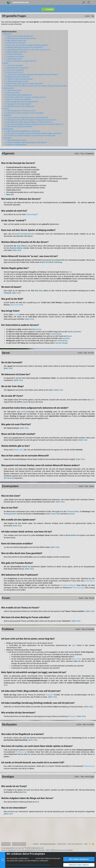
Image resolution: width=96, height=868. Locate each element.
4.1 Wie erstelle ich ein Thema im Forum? (20, 111)
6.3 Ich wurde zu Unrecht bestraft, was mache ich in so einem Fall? (30, 136)
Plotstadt (7, 293)
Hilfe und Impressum (75, 844)
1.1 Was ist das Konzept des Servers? (19, 36)
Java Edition (22, 246)
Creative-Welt (55, 514)
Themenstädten (73, 511)
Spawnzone (37, 329)
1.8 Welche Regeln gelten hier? (16, 52)
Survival (24, 412)
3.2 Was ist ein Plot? (12, 93)
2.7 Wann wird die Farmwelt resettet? (19, 79)
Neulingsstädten (10, 514)
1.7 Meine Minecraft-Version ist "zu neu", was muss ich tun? (27, 50)
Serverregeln (32, 214)
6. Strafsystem (8, 129)
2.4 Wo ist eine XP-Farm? (14, 72)
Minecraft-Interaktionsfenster (23, 234)
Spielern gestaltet (74, 332)
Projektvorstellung (68, 585)
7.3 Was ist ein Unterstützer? (15, 145)
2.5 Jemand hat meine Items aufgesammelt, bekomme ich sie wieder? (31, 75)
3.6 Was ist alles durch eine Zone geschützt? (21, 102)
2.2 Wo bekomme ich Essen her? (17, 68)
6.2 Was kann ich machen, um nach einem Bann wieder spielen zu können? (33, 133)
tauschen (66, 338)
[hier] (70, 272)
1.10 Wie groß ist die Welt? (14, 56)
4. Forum (5, 108)
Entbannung (21, 752)
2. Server (5, 63)
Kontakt (36, 844)
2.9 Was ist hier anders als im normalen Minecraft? (24, 84)
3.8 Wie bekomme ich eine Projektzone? (19, 106)
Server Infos (76, 659)
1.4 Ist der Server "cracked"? (15, 43)
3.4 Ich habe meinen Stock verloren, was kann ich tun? (25, 97)
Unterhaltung (62, 341)
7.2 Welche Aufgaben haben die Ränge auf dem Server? (26, 142)
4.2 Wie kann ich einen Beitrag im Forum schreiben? (24, 113)
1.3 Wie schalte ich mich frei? (15, 41)
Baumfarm (73, 535)
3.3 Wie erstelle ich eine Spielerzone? (18, 95)
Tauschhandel (56, 334)
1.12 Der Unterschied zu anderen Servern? (20, 61)
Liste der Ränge (61, 343)
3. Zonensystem (8, 88)
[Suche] (93, 2)
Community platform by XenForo (22, 848)
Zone (41, 291)
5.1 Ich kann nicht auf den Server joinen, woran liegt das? (26, 118)
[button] (3, 2)
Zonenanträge (78, 588)
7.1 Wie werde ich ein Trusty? (15, 140)
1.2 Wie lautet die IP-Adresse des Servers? (20, 38)
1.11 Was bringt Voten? (13, 59)
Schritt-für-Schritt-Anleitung (51, 262)
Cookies (6, 844)
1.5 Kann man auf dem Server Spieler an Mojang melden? (26, 45)
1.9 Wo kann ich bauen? (14, 54)
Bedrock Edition (16, 248)
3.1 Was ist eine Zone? (13, 90)
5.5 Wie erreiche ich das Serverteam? (18, 127)
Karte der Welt (17, 305)
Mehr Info (10, 195)
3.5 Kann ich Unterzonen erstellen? (18, 99)
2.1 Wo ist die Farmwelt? (14, 65)
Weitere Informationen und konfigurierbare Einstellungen (28, 865)
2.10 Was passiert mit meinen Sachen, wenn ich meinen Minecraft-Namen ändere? (36, 86)
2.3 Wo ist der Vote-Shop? (14, 70)
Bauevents (71, 514)
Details (70, 850)
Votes (16, 314)
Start (86, 844)
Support (50, 695)
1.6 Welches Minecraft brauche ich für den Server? (24, 47)
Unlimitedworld (19, 844)
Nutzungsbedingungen (48, 844)
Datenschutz (62, 844)
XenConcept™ (40, 850)
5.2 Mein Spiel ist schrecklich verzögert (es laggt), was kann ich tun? (30, 120)
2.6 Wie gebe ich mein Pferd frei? (17, 77)
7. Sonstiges (7, 138)
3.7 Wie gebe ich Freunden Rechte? (18, 104)
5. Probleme (6, 115)
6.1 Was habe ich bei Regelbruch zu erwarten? (22, 131)
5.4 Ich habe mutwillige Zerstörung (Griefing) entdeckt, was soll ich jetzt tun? (34, 124)
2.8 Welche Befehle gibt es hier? (16, 81)
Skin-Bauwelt (9, 478)
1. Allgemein (7, 34)
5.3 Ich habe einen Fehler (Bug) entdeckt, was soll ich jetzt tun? (28, 122)
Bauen (69, 336)
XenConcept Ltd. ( (61, 850)
